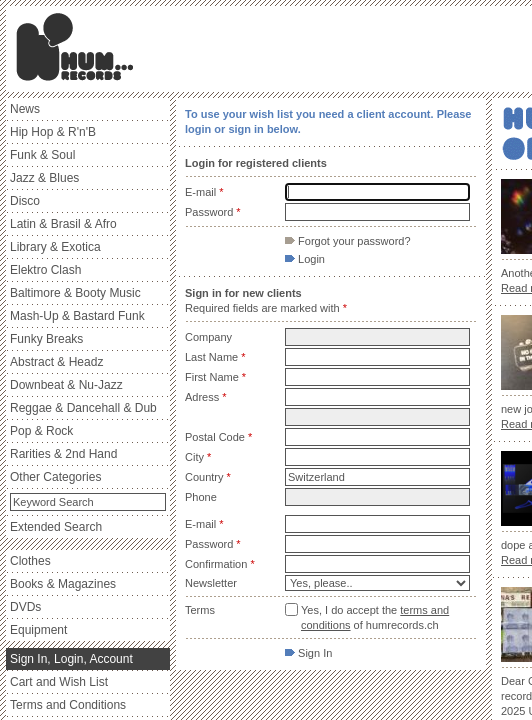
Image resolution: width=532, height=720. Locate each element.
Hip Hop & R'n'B (53, 132)
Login (305, 259)
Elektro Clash (45, 270)
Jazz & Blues (44, 178)
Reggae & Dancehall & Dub (83, 408)
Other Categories (55, 477)
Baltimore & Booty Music (75, 293)
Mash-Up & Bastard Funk (77, 316)
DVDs (25, 607)
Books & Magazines (63, 584)
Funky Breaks (46, 339)
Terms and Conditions (68, 705)
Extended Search (56, 527)
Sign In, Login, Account (71, 659)
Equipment (38, 630)
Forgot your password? (348, 241)
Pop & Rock (41, 431)
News (25, 109)
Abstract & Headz (56, 362)
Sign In (308, 653)
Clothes (30, 561)
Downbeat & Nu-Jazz (66, 385)
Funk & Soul (42, 155)
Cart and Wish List (59, 682)
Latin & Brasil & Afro (63, 224)
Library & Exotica (55, 247)
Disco (25, 201)
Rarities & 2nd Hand (63, 454)
